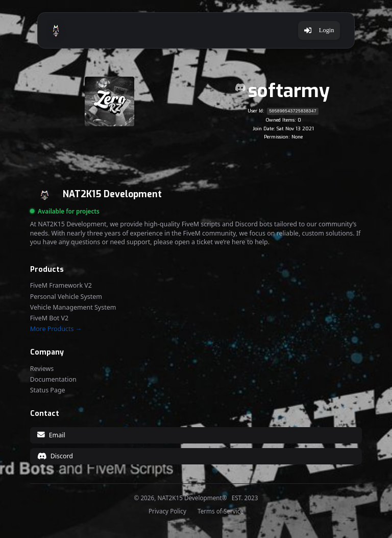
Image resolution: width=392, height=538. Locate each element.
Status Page (48, 390)
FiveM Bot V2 (50, 318)
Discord (55, 456)
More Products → (56, 329)
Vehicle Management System (73, 308)
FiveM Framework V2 (61, 286)
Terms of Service (220, 511)
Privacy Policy (167, 511)
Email (51, 435)
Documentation (53, 380)
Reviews (42, 369)
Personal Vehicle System (66, 297)
